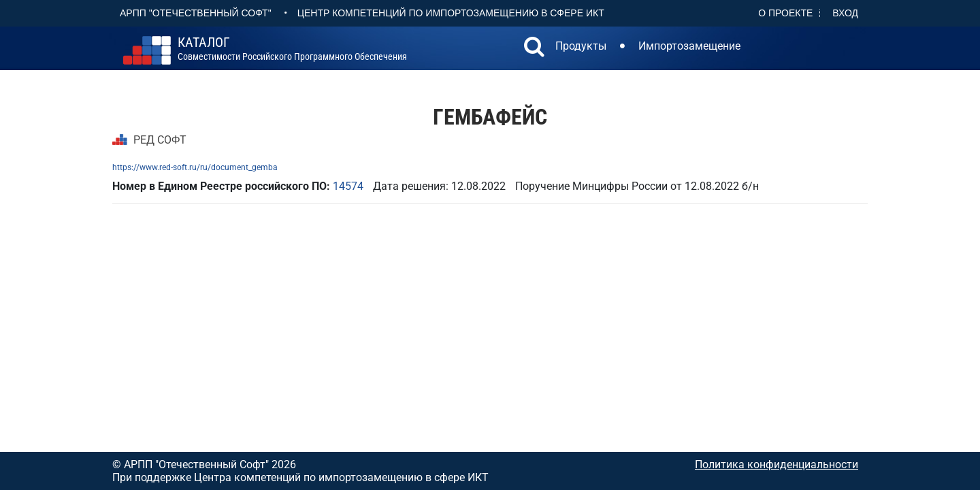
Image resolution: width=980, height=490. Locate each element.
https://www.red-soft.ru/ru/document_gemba (195, 167)
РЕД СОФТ (160, 140)
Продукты (581, 46)
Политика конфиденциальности (777, 464)
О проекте (785, 13)
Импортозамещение (689, 46)
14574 (348, 186)
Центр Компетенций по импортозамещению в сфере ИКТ (451, 13)
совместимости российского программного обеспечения (292, 49)
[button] (534, 48)
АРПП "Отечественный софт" (196, 13)
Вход (845, 13)
